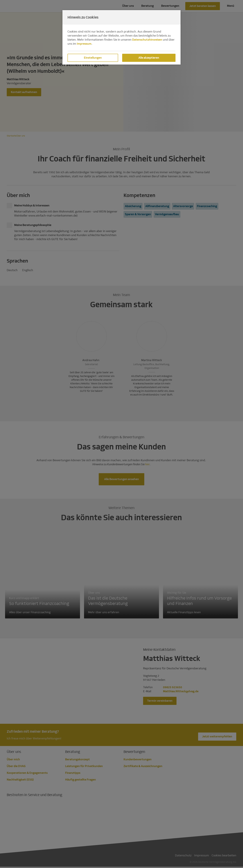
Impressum (84, 44)
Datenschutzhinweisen (147, 40)
